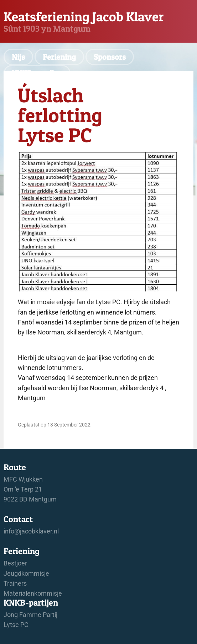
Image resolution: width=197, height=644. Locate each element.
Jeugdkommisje (26, 574)
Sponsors (110, 57)
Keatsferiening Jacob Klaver (84, 17)
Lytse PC (16, 625)
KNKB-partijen (37, 73)
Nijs (18, 57)
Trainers (15, 584)
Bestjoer (15, 563)
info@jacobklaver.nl (31, 531)
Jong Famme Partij (30, 615)
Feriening (59, 57)
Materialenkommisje (33, 594)
